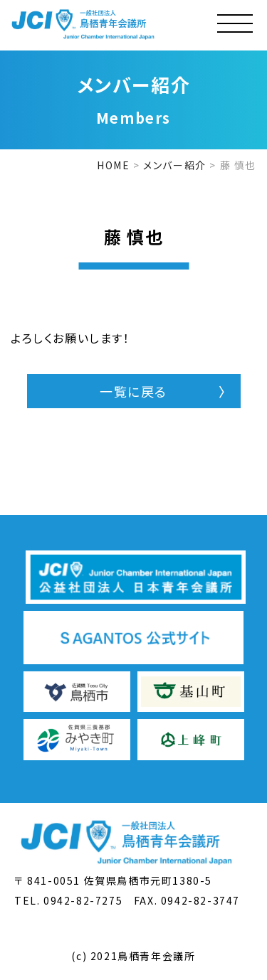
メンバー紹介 (175, 165)
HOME (113, 165)
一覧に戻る (133, 391)
